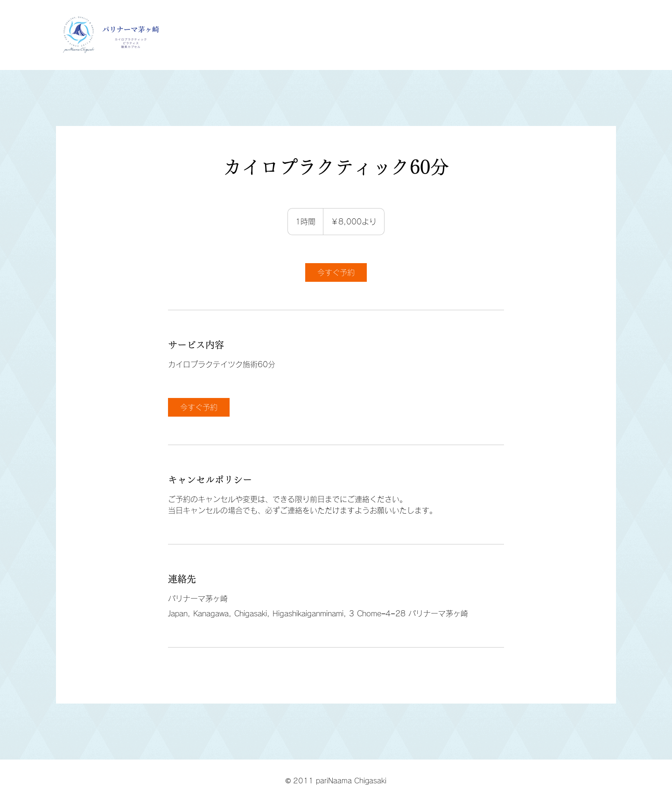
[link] (336, 272)
